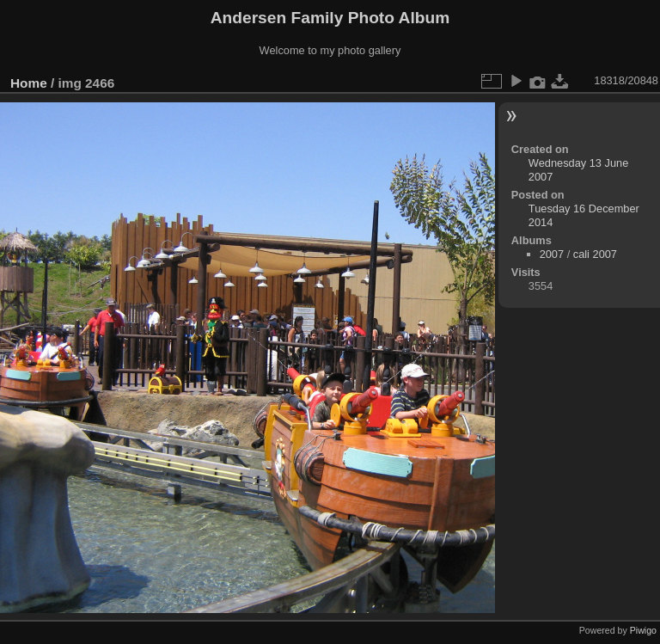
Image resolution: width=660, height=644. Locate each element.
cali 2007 (595, 254)
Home (29, 83)
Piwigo (643, 630)
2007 (552, 254)
